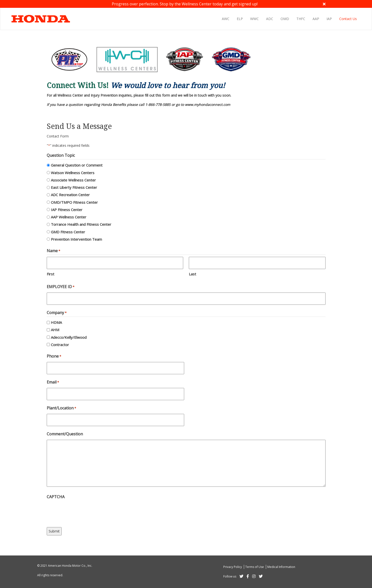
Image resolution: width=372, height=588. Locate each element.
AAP (316, 19)
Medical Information (281, 567)
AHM (55, 330)
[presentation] (84, 512)
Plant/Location (61, 408)
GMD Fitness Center (68, 232)
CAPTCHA (56, 497)
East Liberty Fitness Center (74, 187)
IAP (329, 19)
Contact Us (348, 19)
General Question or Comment (77, 165)
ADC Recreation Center (70, 195)
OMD (285, 19)
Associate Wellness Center (73, 180)
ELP (240, 19)
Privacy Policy (233, 567)
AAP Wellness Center (69, 217)
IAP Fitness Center (67, 210)
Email (53, 382)
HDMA (56, 322)
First (51, 274)
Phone (54, 356)
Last (192, 274)
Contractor (60, 345)
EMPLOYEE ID (61, 287)
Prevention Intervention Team (76, 239)
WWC (254, 19)
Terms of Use (255, 567)
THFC (301, 19)
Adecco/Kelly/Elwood (69, 337)
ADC (270, 19)
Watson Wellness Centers (73, 173)
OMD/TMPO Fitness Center (74, 202)
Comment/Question (65, 434)
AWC (226, 19)
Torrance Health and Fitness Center (81, 224)
